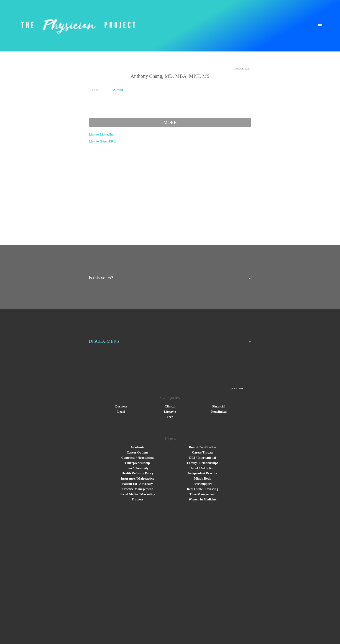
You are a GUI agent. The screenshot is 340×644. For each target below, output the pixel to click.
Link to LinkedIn (101, 134)
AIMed (118, 90)
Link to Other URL (102, 141)
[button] (320, 26)
